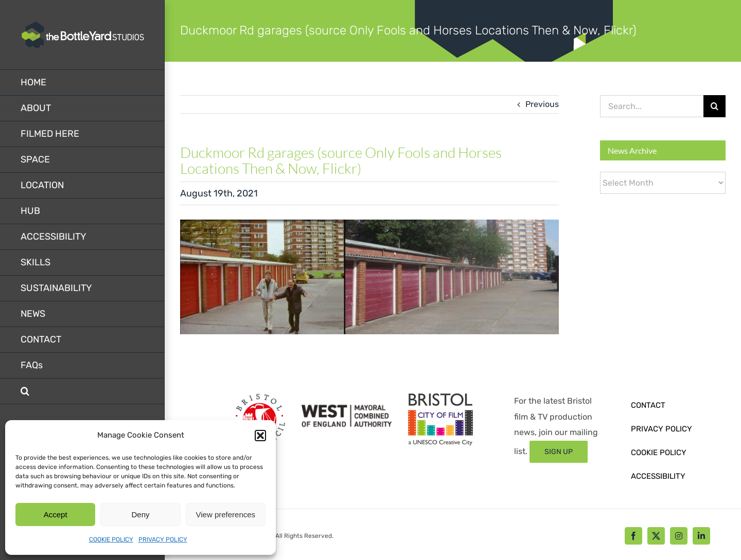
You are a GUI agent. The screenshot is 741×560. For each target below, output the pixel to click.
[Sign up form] (559, 452)
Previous (542, 104)
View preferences (226, 514)
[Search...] (652, 106)
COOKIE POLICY (111, 539)
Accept (56, 514)
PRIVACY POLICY (163, 539)
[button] (260, 436)
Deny (140, 514)
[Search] (714, 106)
